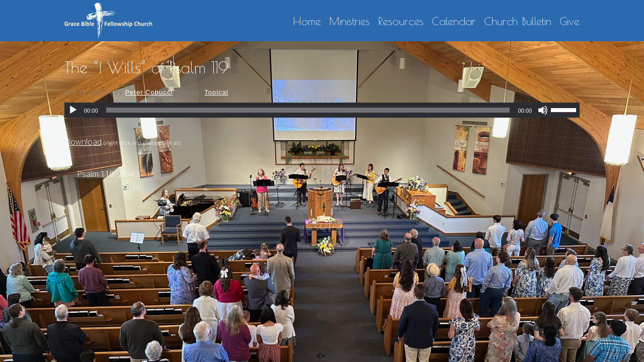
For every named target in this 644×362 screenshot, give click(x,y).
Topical (216, 92)
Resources (401, 22)
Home (307, 22)
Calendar (454, 22)
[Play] (73, 110)
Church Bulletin (518, 22)
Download (83, 142)
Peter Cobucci (149, 92)
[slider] (308, 110)
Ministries (349, 22)
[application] (322, 110)
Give (570, 22)
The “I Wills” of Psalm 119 (146, 67)
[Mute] (543, 110)
